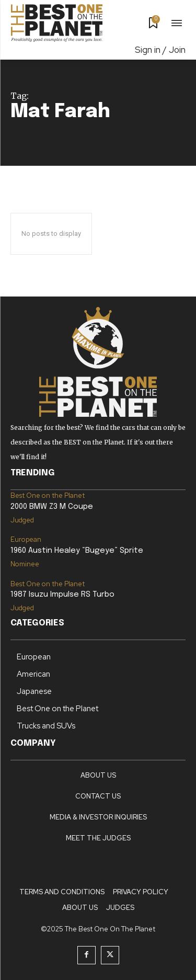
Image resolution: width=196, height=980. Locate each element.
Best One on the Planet (48, 495)
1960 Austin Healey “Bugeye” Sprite (77, 551)
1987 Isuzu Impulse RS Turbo (62, 595)
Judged (22, 520)
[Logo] (57, 23)
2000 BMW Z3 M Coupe (52, 507)
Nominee (25, 564)
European (26, 539)
